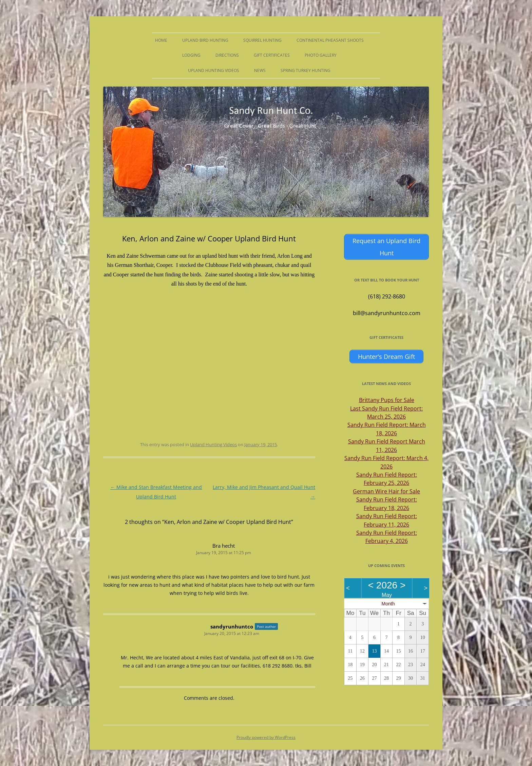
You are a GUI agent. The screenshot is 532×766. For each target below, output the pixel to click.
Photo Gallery (321, 55)
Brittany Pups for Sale (387, 400)
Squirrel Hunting (262, 40)
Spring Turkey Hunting (306, 70)
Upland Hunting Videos (214, 70)
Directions (227, 55)
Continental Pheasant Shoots (330, 40)
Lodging (191, 55)
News (260, 70)
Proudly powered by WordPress (266, 737)
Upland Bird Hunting (205, 40)
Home (161, 40)
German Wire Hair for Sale (386, 491)
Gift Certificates (272, 55)
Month (388, 604)
